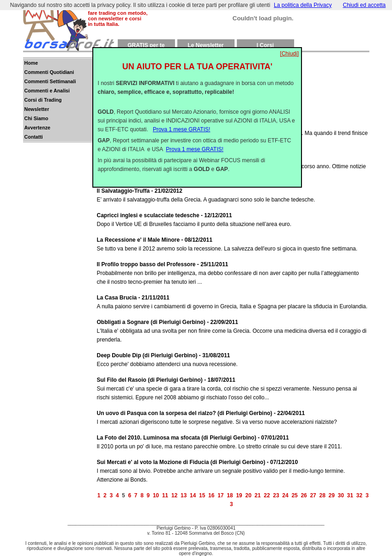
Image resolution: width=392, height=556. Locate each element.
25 (294, 495)
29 (332, 495)
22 (267, 495)
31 (350, 495)
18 (230, 495)
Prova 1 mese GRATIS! (181, 126)
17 (220, 495)
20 (248, 495)
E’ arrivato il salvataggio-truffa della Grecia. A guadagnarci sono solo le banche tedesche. (233, 195)
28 (322, 495)
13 (184, 495)
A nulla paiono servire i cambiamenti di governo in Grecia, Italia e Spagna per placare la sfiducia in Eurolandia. (233, 302)
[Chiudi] (289, 50)
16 (211, 495)
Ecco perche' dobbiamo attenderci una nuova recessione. (233, 359)
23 (276, 495)
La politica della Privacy (303, 5)
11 (165, 495)
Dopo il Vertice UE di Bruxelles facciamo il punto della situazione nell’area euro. (233, 219)
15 (202, 495)
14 (193, 495)
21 (257, 495)
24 (285, 495)
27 (313, 495)
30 (341, 495)
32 (359, 495)
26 (304, 495)
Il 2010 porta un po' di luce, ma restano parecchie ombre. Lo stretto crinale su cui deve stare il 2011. (233, 442)
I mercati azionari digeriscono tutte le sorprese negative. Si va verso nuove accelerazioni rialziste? (233, 417)
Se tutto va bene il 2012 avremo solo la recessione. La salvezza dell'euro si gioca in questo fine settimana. (233, 244)
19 (239, 495)
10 (156, 495)
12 (174, 495)
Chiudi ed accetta (365, 5)
